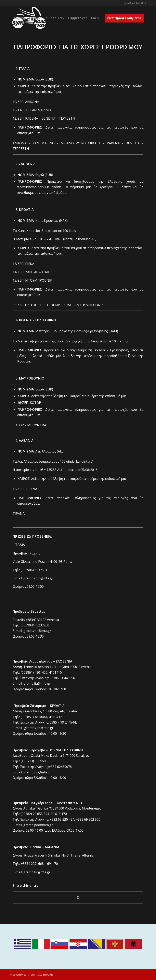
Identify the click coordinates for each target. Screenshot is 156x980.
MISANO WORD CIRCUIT (81, 143)
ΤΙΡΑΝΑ (31, 489)
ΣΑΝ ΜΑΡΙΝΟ (40, 110)
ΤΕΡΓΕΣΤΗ (67, 118)
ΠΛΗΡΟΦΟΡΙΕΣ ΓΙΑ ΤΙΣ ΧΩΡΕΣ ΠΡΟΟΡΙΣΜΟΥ (78, 47)
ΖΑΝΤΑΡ (32, 272)
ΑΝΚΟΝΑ (32, 102)
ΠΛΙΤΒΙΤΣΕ (34, 305)
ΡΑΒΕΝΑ (32, 118)
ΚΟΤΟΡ (35, 403)
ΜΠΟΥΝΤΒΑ (37, 425)
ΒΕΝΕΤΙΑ (48, 118)
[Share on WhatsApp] (78, 897)
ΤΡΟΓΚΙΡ (53, 305)
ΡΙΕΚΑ (30, 264)
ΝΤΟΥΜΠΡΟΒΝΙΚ (39, 280)
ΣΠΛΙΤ (47, 272)
